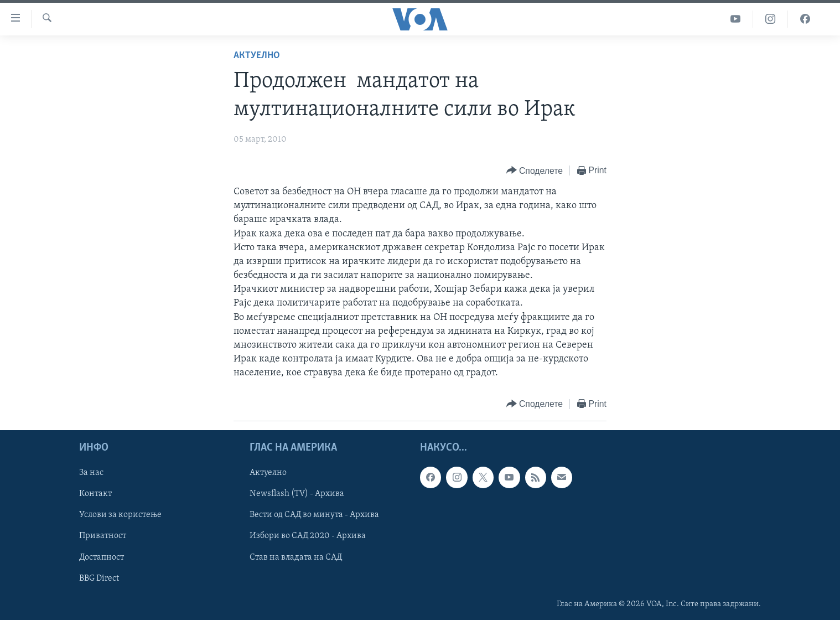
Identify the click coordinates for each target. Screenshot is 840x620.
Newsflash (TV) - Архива (297, 494)
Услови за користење (120, 515)
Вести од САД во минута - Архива (314, 515)
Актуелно (257, 56)
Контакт (95, 494)
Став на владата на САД (296, 557)
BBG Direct (99, 578)
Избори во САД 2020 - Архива (308, 536)
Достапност (102, 557)
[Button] (535, 171)
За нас (91, 473)
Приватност (103, 536)
